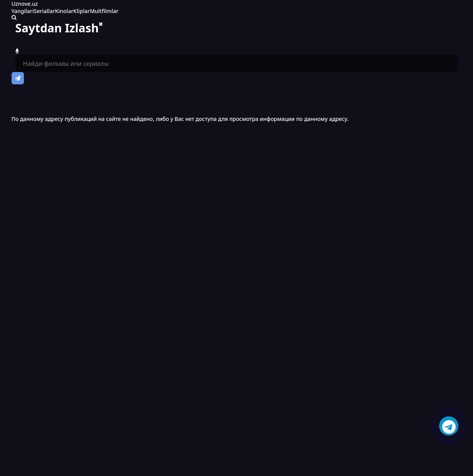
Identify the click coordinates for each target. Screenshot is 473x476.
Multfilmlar (104, 11)
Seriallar (44, 11)
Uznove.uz (25, 4)
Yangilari (23, 11)
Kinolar (64, 11)
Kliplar (81, 11)
